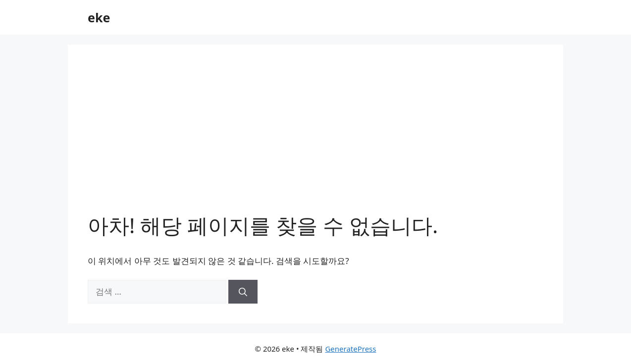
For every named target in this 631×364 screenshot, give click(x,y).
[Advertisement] (315, 139)
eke (99, 17)
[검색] (243, 292)
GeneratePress (350, 349)
